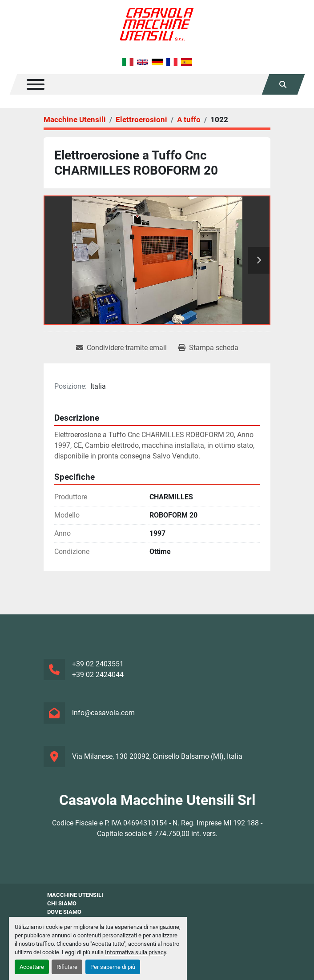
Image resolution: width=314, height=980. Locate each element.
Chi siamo (62, 903)
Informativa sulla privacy (135, 952)
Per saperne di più (113, 967)
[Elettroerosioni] (141, 120)
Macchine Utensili (75, 895)
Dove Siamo (64, 912)
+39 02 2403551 (98, 664)
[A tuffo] (189, 120)
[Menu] (36, 84)
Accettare (32, 967)
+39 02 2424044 (98, 675)
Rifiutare (67, 967)
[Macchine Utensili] (75, 120)
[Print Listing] (208, 348)
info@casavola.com (103, 713)
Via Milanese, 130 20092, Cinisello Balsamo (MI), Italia (157, 756)
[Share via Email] (121, 348)
